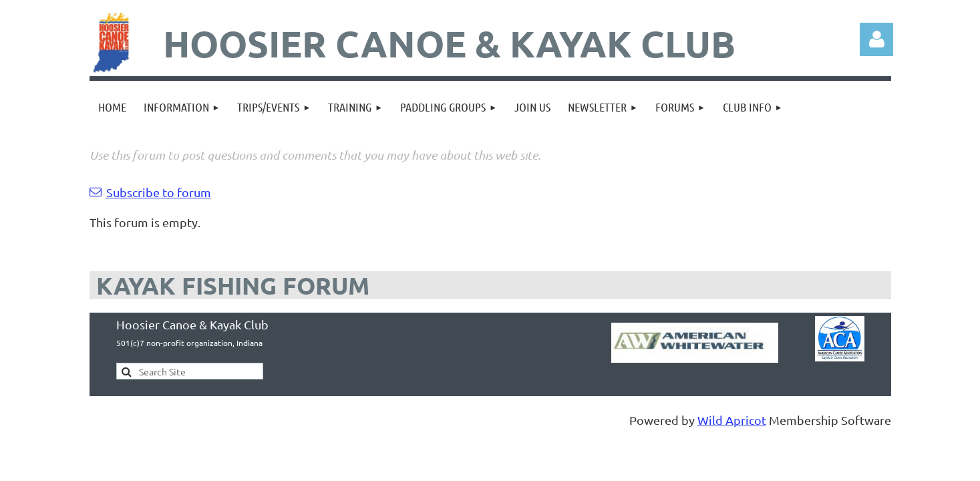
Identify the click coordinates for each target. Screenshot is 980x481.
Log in (876, 39)
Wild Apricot (732, 420)
